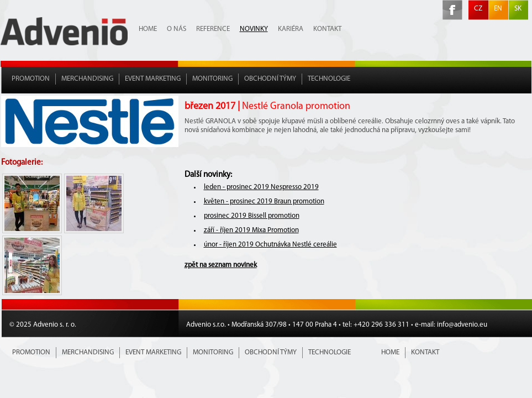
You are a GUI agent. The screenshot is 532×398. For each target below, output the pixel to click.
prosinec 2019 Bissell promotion (252, 216)
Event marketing (153, 79)
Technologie (329, 79)
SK (518, 9)
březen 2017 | (267, 106)
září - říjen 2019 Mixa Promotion (251, 230)
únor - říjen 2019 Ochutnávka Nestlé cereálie (270, 245)
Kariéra (291, 29)
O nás (177, 29)
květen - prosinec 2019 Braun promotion (264, 201)
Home (148, 29)
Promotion (31, 79)
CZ (478, 9)
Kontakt (327, 29)
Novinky (254, 29)
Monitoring (212, 79)
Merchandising (87, 79)
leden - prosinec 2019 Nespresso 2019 (261, 187)
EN (498, 9)
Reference (213, 29)
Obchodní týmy (270, 79)
